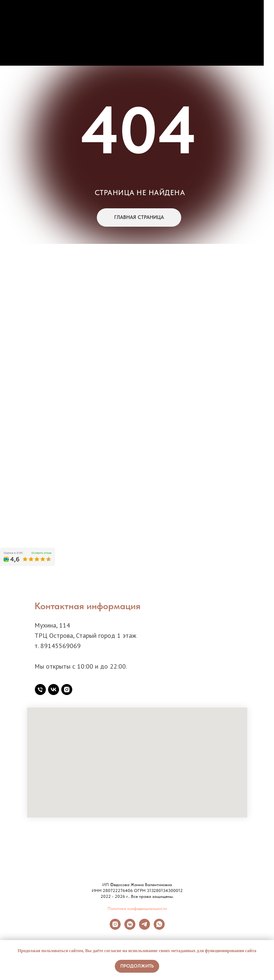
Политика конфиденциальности (137, 908)
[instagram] (67, 690)
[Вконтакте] (130, 928)
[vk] (54, 690)
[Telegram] (145, 928)
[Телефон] (40, 690)
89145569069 (61, 646)
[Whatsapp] (159, 928)
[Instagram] (115, 928)
